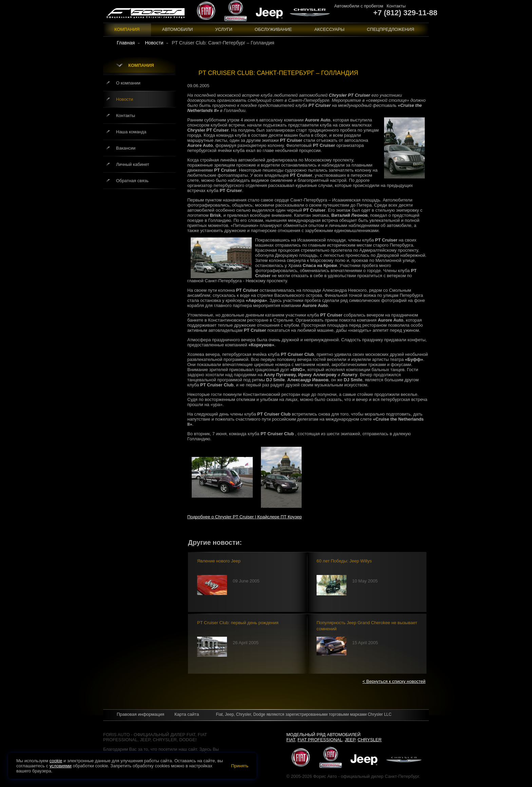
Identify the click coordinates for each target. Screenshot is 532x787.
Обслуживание (273, 29)
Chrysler (370, 740)
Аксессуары (329, 29)
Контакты (396, 6)
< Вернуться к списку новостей (394, 681)
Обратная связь (132, 181)
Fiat (291, 740)
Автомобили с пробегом (359, 6)
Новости (125, 99)
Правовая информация (140, 714)
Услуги (224, 29)
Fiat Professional (320, 740)
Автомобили (178, 29)
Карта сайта (187, 714)
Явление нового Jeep (219, 561)
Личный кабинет (133, 164)
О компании (128, 83)
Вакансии (126, 148)
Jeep (350, 740)
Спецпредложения (391, 29)
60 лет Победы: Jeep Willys (344, 561)
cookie (56, 761)
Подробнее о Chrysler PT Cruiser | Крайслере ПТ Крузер (244, 517)
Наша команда (131, 132)
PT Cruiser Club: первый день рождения (238, 623)
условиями (61, 766)
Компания (127, 29)
